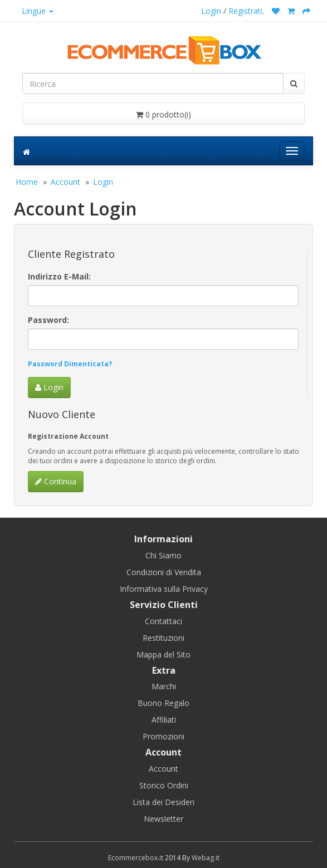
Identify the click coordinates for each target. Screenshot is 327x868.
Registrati (245, 11)
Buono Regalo (163, 703)
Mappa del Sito (163, 654)
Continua (56, 481)
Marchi (164, 686)
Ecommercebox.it (136, 858)
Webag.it (206, 858)
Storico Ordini (164, 785)
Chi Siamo (163, 555)
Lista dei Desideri (163, 802)
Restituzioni (163, 638)
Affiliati (164, 720)
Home (27, 182)
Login (211, 11)
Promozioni (163, 736)
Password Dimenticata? (70, 364)
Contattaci (163, 621)
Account (65, 182)
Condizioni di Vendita (164, 572)
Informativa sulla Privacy (164, 589)
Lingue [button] (38, 11)
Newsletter (163, 819)
